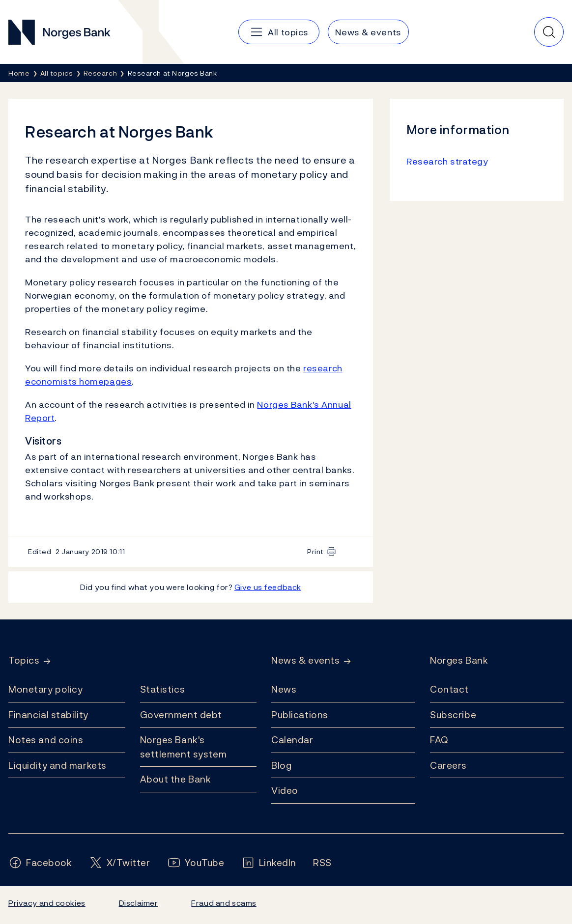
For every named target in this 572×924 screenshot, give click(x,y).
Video (285, 790)
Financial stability (48, 715)
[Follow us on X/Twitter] (120, 863)
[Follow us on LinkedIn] (269, 863)
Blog (281, 765)
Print (315, 551)
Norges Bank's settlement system (184, 747)
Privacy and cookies (47, 903)
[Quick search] (549, 32)
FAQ (439, 740)
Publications (300, 715)
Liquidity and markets (57, 765)
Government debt (181, 715)
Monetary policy (45, 689)
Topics (24, 660)
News (284, 689)
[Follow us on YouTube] (196, 863)
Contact (449, 689)
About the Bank (176, 779)
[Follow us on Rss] (322, 863)
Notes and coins (46, 740)
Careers (448, 765)
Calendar (292, 740)
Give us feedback (268, 587)
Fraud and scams (224, 903)
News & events (305, 660)
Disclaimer (139, 903)
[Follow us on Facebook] (40, 863)
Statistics (163, 689)
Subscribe (453, 715)
